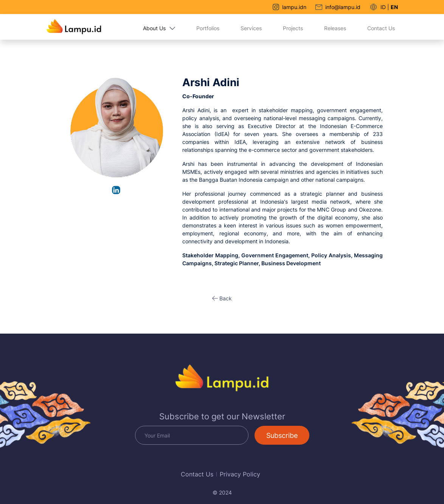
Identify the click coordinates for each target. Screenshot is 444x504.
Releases (335, 28)
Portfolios (208, 28)
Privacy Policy (240, 474)
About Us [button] (159, 28)
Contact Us (381, 28)
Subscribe (282, 435)
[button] (222, 298)
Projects (293, 28)
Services (251, 28)
